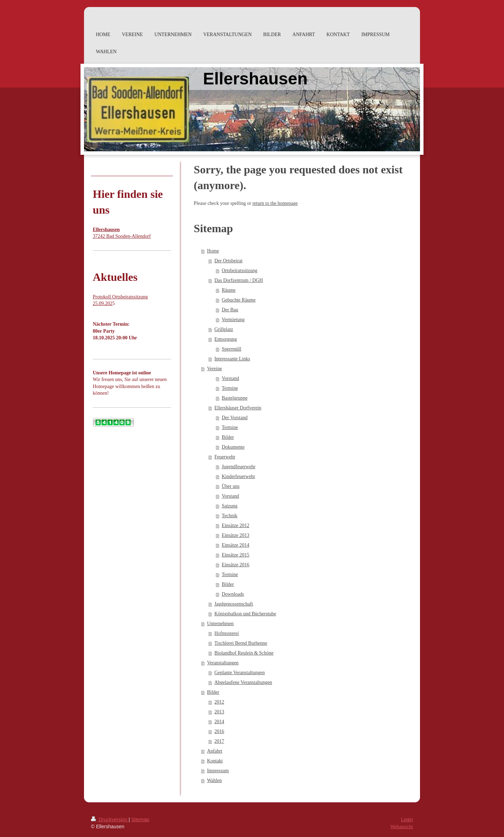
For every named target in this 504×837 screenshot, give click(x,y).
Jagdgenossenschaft (233, 604)
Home (213, 251)
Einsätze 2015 (235, 555)
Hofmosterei (226, 633)
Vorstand (230, 378)
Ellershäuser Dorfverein (238, 408)
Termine (230, 388)
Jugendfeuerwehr (238, 467)
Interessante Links (232, 359)
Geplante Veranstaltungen (239, 673)
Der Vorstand (234, 418)
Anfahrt (215, 751)
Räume (229, 290)
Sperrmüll (231, 349)
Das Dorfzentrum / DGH (239, 280)
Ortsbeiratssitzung (239, 271)
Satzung (229, 506)
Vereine (214, 369)
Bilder (228, 437)
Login (407, 819)
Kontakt (215, 761)
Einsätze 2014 (235, 545)
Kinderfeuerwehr (238, 476)
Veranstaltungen (223, 663)
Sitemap (140, 819)
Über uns (230, 486)
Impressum (218, 771)
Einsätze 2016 (235, 565)
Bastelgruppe (234, 398)
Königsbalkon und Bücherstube (245, 614)
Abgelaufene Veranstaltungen (243, 682)
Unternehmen (220, 624)
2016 (219, 731)
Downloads (233, 594)
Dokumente (233, 447)
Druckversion (110, 819)
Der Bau (230, 310)
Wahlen (214, 780)
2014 (219, 722)
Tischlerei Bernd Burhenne (241, 643)
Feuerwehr (225, 457)
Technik (229, 516)
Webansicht (402, 827)
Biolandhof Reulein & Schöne (244, 653)
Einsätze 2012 (235, 525)
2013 (219, 712)
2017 (219, 741)
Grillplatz (224, 329)
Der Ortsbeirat (228, 261)
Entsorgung (225, 339)
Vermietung (233, 320)
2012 (219, 702)
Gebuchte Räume (239, 300)
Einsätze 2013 (235, 535)
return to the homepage (275, 203)
